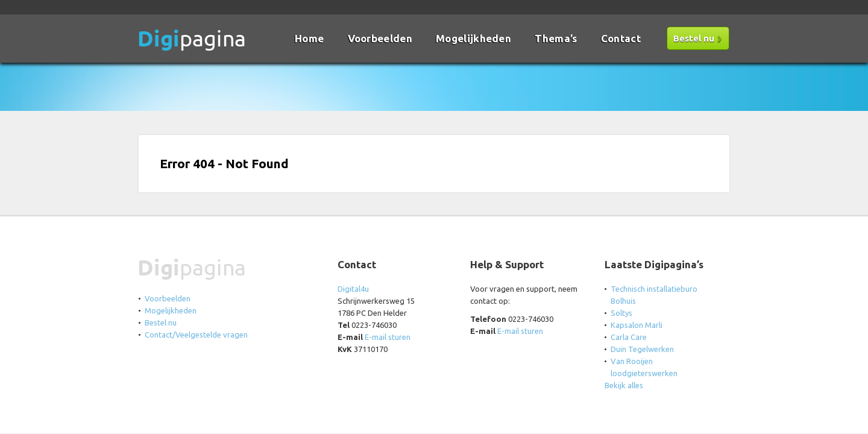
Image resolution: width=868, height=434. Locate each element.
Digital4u (353, 289)
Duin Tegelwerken (642, 349)
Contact (621, 38)
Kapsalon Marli (637, 325)
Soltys (621, 313)
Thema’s (556, 38)
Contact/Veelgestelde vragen (196, 335)
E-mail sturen (388, 337)
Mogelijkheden (473, 38)
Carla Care (629, 337)
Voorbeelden (380, 38)
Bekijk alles (624, 385)
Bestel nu (694, 38)
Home (309, 38)
